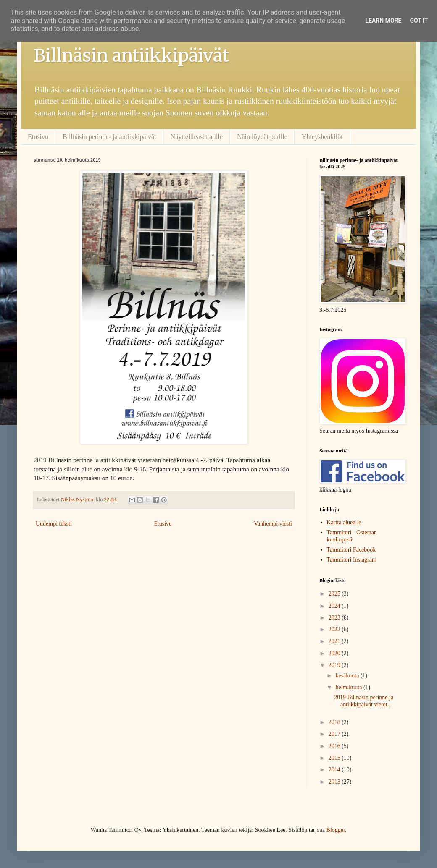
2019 (335, 665)
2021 (335, 641)
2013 (335, 782)
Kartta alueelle (344, 522)
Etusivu (38, 137)
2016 (335, 746)
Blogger (336, 830)
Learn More (383, 21)
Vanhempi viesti (273, 524)
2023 (335, 618)
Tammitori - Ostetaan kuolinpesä (352, 536)
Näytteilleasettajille (197, 137)
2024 (335, 606)
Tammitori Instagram (352, 560)
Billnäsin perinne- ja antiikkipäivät (109, 137)
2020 (335, 653)
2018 (335, 722)
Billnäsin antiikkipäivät (131, 55)
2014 (335, 770)
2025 (335, 594)
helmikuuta (349, 687)
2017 (335, 734)
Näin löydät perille (262, 137)
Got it (419, 21)
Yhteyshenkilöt (322, 137)
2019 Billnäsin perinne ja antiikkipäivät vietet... (364, 701)
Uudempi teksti (54, 524)
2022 (335, 629)
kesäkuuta (348, 676)
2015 (335, 758)
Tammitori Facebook (351, 550)
